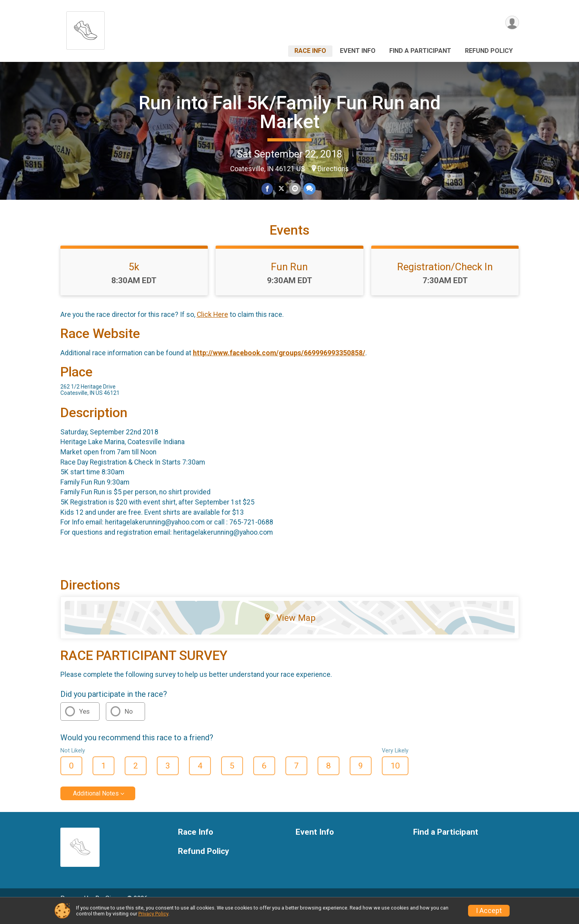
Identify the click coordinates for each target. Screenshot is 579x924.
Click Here (212, 326)
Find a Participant (420, 51)
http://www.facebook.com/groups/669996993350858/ (279, 364)
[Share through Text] (309, 189)
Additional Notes (96, 804)
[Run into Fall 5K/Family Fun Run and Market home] (85, 28)
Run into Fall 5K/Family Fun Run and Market (290, 112)
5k (134, 278)
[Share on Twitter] (281, 189)
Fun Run (289, 278)
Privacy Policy (153, 914)
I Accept (489, 911)
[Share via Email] (295, 189)
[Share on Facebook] (268, 189)
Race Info (310, 51)
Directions (333, 169)
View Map (289, 629)
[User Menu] (512, 23)
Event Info (358, 51)
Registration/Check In (445, 278)
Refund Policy (489, 51)
